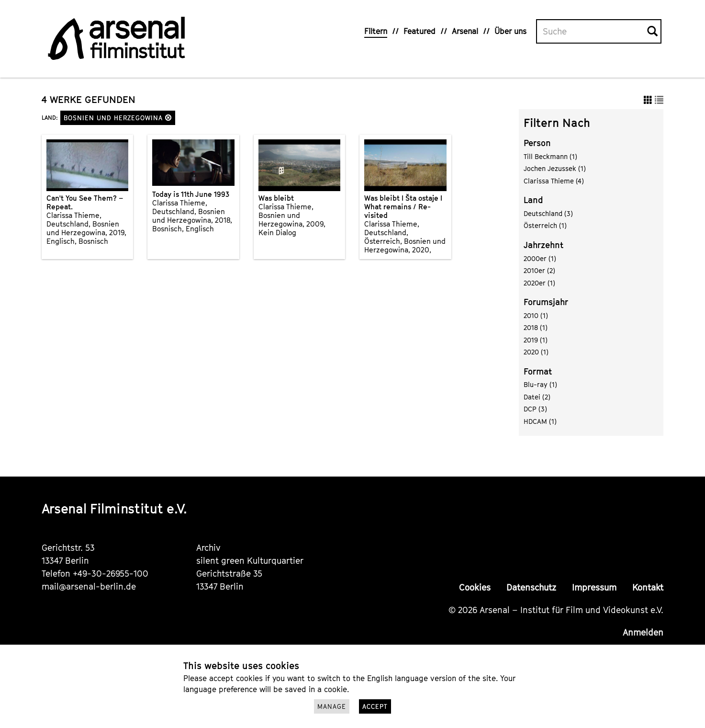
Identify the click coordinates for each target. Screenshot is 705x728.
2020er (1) (539, 283)
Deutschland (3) (548, 213)
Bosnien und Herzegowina (118, 118)
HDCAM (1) (540, 421)
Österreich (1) (545, 225)
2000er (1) (540, 258)
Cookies (475, 587)
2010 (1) (536, 315)
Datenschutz (531, 587)
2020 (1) (536, 352)
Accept (375, 706)
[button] (168, 118)
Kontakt (648, 587)
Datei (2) (537, 397)
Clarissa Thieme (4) (554, 181)
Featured (420, 31)
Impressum (594, 587)
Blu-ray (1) (540, 384)
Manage (332, 706)
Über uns (510, 31)
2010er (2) (539, 270)
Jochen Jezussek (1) (555, 168)
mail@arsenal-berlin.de (89, 586)
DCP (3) (535, 409)
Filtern (376, 31)
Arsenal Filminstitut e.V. (115, 508)
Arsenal (465, 31)
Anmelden (643, 632)
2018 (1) (536, 327)
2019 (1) (536, 340)
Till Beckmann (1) (550, 156)
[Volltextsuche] (592, 32)
